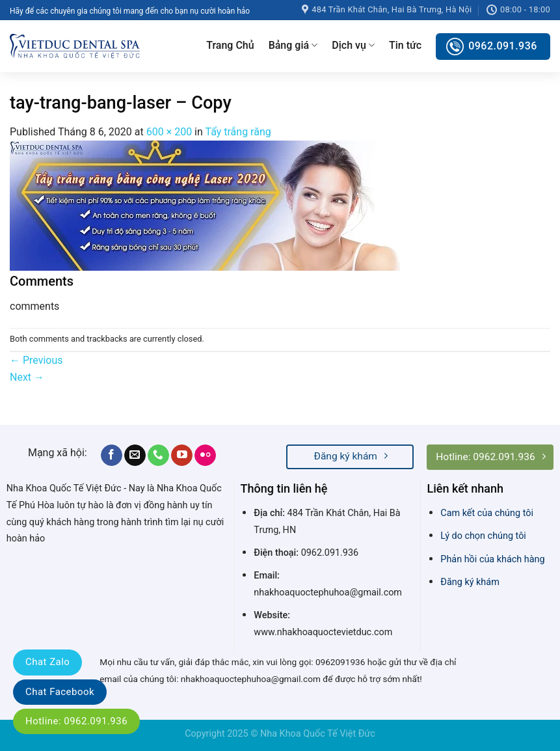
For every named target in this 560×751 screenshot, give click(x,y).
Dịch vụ (353, 46)
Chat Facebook (60, 692)
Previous (36, 360)
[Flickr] (205, 456)
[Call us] (158, 456)
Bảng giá (293, 46)
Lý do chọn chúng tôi (483, 536)
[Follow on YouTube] (182, 456)
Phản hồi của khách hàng (492, 559)
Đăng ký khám (470, 582)
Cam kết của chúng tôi (487, 513)
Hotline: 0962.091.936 (76, 721)
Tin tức (405, 45)
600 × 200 (169, 132)
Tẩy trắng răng (238, 132)
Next (27, 377)
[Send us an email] (135, 456)
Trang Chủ (230, 45)
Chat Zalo (47, 662)
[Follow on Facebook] (112, 456)
